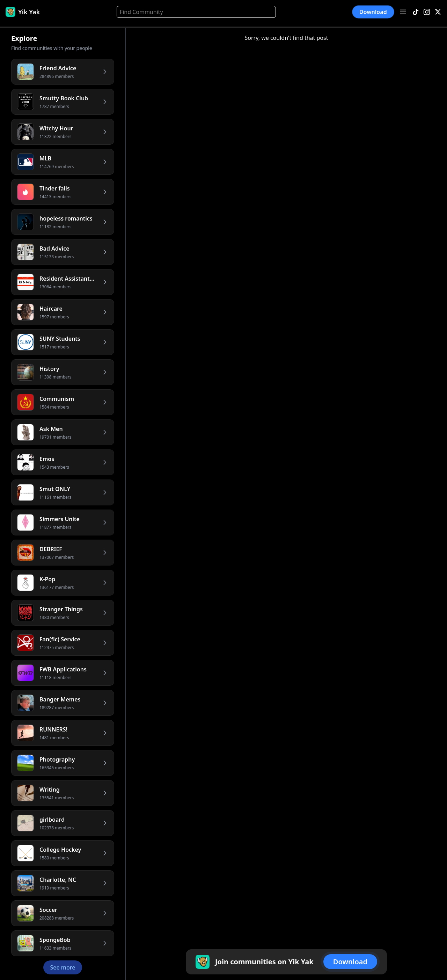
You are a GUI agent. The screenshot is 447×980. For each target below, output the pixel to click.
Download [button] (373, 12)
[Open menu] (403, 12)
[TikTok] (416, 12)
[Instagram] (427, 12)
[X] (438, 12)
